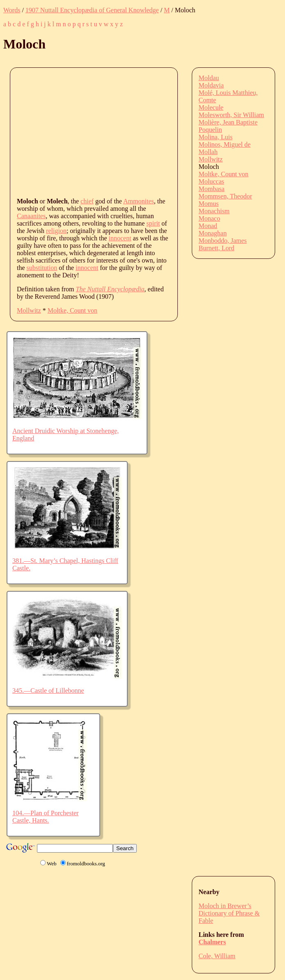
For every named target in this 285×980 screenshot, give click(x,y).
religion (56, 231)
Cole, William (217, 956)
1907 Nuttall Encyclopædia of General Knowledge (92, 10)
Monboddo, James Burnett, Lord (223, 244)
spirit (153, 223)
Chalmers (213, 942)
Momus (209, 204)
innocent (120, 238)
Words (12, 10)
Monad (208, 226)
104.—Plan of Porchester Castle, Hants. (45, 817)
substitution (42, 268)
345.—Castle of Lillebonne (48, 691)
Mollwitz (29, 310)
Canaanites (31, 216)
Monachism (214, 211)
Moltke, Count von (72, 310)
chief (87, 201)
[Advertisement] (151, 132)
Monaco (209, 218)
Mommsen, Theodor (225, 196)
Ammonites (139, 201)
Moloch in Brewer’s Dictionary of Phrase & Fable (229, 913)
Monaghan (213, 233)
